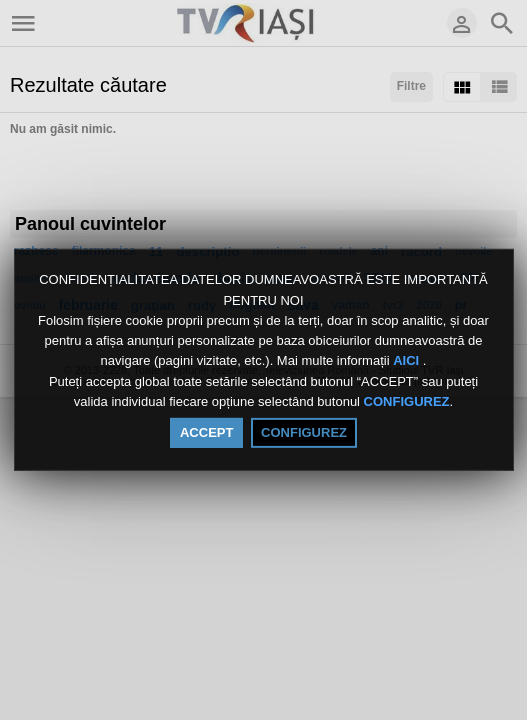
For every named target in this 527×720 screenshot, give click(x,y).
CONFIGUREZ (407, 401)
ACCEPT (206, 432)
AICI (408, 361)
